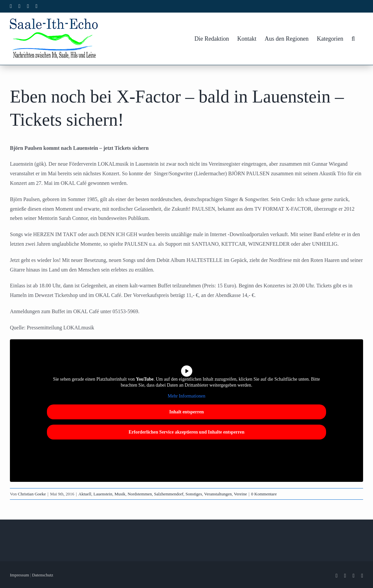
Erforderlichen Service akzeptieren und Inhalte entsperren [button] (186, 432)
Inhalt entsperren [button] (186, 412)
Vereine (241, 494)
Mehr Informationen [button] (187, 396)
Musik (120, 494)
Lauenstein (103, 494)
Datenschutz (43, 575)
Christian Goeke (32, 494)
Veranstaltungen (218, 494)
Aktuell (85, 494)
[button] (353, 39)
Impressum (19, 575)
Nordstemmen (140, 494)
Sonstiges (194, 494)
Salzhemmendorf (169, 494)
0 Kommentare (264, 494)
